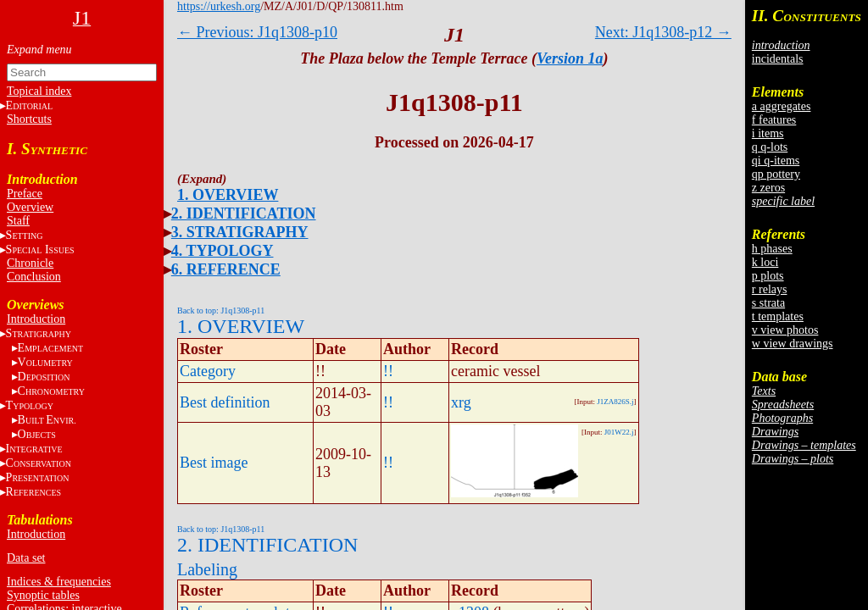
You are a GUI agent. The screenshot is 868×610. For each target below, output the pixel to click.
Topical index (39, 91)
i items (768, 133)
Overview (30, 207)
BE (47, 420)
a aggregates (782, 106)
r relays (770, 289)
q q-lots (770, 147)
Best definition (225, 402)
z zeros (768, 188)
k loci (765, 262)
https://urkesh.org (219, 6)
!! (388, 371)
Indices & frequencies (59, 582)
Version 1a (570, 58)
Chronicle (30, 263)
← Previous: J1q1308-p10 (257, 32)
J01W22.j (619, 432)
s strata (768, 303)
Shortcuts (29, 119)
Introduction (36, 319)
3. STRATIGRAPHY (240, 232)
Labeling (207, 569)
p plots (768, 276)
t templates (778, 316)
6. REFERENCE (226, 269)
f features (774, 120)
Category (208, 371)
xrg (461, 402)
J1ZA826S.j (615, 402)
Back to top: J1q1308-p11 (221, 311)
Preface (25, 194)
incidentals (778, 59)
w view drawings (793, 344)
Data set (26, 558)
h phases (772, 249)
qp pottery (776, 174)
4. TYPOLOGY (223, 251)
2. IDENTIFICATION (244, 213)
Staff (18, 221)
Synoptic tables (43, 595)
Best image (214, 463)
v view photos (785, 330)
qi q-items (776, 161)
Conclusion (34, 277)
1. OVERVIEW (228, 195)
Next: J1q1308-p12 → (663, 32)
